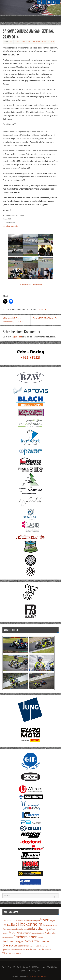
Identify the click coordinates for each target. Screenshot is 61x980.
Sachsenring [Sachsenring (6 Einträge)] (12, 941)
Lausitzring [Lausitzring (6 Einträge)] (40, 928)
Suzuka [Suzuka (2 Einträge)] (41, 949)
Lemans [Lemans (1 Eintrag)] (5, 933)
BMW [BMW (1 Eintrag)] (4, 925)
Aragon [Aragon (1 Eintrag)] (36, 920)
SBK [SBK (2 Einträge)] (23, 942)
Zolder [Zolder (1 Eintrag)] (13, 953)
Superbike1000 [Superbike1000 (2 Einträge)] (30, 949)
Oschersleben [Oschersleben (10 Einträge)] (25, 937)
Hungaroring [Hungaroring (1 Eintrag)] (47, 925)
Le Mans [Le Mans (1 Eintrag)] (52, 929)
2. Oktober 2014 (23, 42)
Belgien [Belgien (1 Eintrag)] (52, 920)
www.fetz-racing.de (10, 226)
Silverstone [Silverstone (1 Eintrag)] (31, 946)
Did (10, 42)
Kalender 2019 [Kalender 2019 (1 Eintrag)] (26, 929)
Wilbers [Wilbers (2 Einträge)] (6, 953)
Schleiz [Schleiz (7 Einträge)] (31, 941)
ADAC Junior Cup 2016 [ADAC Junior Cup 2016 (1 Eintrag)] (11, 920)
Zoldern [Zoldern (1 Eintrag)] (18, 953)
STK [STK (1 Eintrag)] (21, 950)
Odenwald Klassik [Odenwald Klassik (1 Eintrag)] (38, 933)
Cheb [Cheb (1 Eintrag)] (9, 925)
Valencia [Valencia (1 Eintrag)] (48, 950)
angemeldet (17, 337)
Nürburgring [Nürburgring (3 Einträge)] (24, 933)
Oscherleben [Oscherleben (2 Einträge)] (51, 933)
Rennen (37, 42)
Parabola (32, 977)
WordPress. (44, 977)
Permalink (42, 309)
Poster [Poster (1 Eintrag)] (40, 938)
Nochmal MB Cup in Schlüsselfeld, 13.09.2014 (13, 320)
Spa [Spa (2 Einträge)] (38, 946)
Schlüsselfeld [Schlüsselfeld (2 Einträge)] (20, 946)
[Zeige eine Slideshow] (31, 284)
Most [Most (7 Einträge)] (13, 933)
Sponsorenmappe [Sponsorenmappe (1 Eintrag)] (9, 950)
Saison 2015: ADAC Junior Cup (46, 320)
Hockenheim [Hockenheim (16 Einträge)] (30, 924)
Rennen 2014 (48, 42)
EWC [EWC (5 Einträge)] (14, 924)
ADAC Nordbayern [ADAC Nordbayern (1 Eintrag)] (26, 920)
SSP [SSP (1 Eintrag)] (18, 950)
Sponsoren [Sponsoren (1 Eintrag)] (44, 946)
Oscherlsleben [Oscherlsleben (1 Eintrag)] (8, 938)
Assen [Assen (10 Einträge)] (44, 920)
